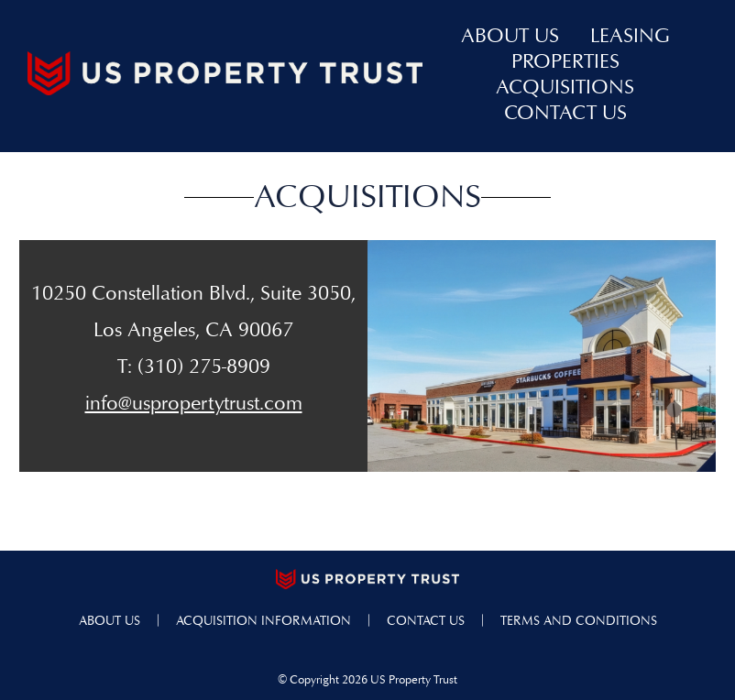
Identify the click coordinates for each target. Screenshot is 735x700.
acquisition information (263, 622)
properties (565, 63)
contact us (565, 115)
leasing (630, 38)
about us (510, 38)
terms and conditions (579, 622)
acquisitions (565, 89)
